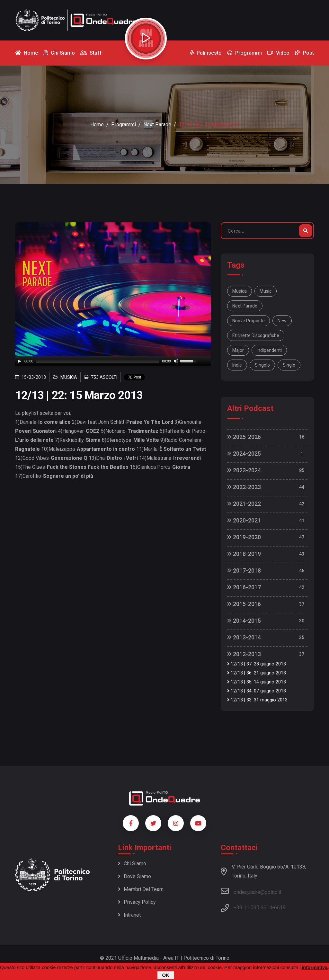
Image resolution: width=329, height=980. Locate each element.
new (282, 321)
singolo (262, 365)
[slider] (98, 361)
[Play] (19, 361)
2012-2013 (244, 654)
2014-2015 (244, 621)
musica (240, 291)
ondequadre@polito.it (251, 891)
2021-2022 (244, 504)
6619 (280, 908)
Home (97, 125)
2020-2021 (244, 520)
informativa (315, 967)
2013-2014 (244, 637)
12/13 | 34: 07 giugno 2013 (257, 691)
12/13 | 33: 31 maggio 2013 (257, 700)
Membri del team (141, 889)
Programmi (124, 125)
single (289, 365)
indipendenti (269, 350)
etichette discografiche (256, 335)
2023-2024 (244, 470)
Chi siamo (132, 864)
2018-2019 (244, 554)
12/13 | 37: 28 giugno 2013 (257, 664)
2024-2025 (244, 454)
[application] (113, 361)
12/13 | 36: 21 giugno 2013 (257, 673)
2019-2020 (244, 537)
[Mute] (176, 361)
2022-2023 (244, 487)
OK (166, 975)
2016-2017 (244, 587)
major (238, 350)
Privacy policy (137, 902)
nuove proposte (249, 321)
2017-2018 (244, 570)
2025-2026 (244, 437)
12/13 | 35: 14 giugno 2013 (257, 682)
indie (237, 365)
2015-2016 (244, 604)
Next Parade (157, 125)
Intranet (129, 915)
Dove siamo (134, 876)
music (266, 291)
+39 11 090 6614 (253, 908)
